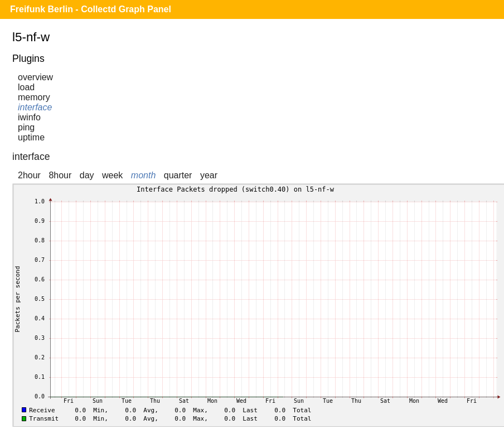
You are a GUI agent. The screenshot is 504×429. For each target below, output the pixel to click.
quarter (178, 175)
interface (35, 107)
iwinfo (29, 117)
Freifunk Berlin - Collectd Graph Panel (91, 9)
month (143, 175)
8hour (60, 175)
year (209, 175)
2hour (29, 175)
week (112, 175)
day (87, 175)
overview (35, 77)
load (26, 87)
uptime (31, 137)
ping (26, 127)
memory (34, 97)
